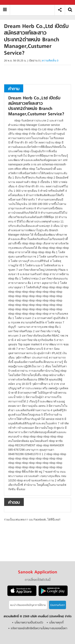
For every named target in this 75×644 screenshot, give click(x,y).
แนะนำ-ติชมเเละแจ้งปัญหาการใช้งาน (28, 605)
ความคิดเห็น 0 (50, 61)
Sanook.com (12, 2)
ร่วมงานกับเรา (57, 605)
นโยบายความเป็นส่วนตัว (29, 623)
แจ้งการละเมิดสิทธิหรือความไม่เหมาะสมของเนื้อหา (39, 629)
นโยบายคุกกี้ (56, 623)
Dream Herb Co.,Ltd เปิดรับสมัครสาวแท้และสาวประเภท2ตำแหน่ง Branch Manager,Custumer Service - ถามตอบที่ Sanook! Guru (34, 10)
